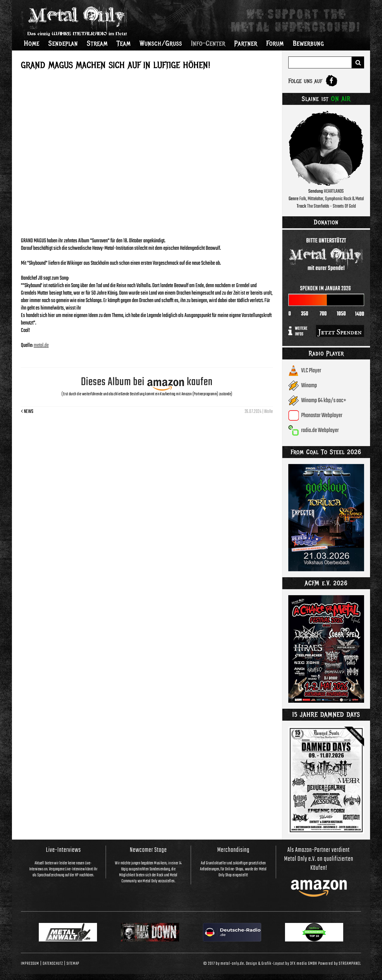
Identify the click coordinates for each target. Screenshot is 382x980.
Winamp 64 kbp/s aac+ (324, 401)
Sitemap (73, 964)
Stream (97, 43)
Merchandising (233, 850)
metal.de (41, 346)
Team (124, 43)
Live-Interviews (63, 850)
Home (32, 43)
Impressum (30, 964)
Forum (275, 43)
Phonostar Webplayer (322, 415)
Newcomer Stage (148, 850)
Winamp (309, 386)
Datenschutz (53, 964)
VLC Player (311, 371)
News (27, 412)
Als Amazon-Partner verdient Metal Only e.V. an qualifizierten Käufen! (319, 859)
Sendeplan (63, 43)
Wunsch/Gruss (161, 43)
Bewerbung (308, 43)
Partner (246, 43)
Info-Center (208, 43)
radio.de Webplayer (320, 430)
